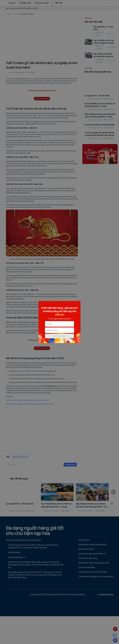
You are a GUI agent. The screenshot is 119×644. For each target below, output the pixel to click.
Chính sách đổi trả (86, 549)
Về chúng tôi (84, 540)
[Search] (106, 3)
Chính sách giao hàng (88, 558)
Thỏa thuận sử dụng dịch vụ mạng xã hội (96, 576)
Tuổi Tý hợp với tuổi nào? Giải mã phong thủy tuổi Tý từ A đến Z (28, 400)
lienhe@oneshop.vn (17, 557)
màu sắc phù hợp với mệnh (26, 371)
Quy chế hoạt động (87, 567)
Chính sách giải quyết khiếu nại (92, 554)
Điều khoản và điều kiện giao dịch (93, 544)
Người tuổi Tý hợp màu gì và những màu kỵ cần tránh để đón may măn (30, 404)
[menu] (111, 3)
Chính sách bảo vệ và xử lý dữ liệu (93, 572)
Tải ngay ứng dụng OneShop (42, 99)
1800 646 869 (14, 552)
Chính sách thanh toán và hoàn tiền (94, 563)
